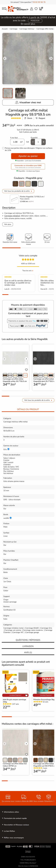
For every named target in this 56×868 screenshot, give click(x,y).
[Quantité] (38, 142)
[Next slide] (51, 58)
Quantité (34, 138)
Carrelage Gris (46, 628)
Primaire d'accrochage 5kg (44, 700)
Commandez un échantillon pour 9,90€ (28, 167)
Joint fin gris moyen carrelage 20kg (15, 701)
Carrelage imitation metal (13, 628)
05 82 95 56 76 (39, 2)
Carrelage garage (32, 632)
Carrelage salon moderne (33, 630)
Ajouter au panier (28, 156)
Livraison (28, 646)
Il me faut (14, 138)
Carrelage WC (18, 632)
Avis (28, 653)
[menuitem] (8, 93)
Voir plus (8, 224)
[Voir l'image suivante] (26, 359)
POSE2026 (35, 21)
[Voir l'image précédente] (4, 359)
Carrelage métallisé (12, 216)
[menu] (4, 9)
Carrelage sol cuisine (13, 630)
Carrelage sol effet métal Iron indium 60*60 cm (15, 765)
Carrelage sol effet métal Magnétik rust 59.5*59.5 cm (45, 765)
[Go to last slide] (5, 58)
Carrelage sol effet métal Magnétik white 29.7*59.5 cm (15, 380)
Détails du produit (28, 409)
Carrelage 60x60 (32, 628)
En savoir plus (28, 24)
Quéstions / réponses (28, 640)
